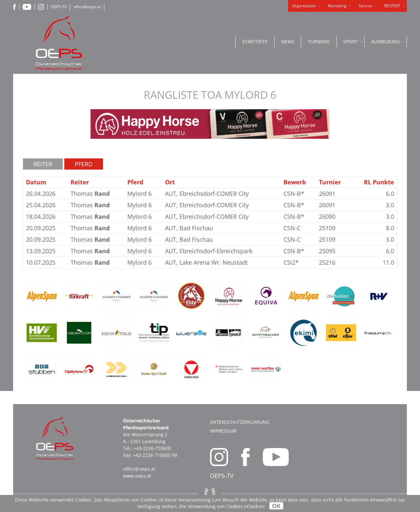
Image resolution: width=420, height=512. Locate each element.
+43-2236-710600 (152, 448)
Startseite (255, 41)
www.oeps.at (137, 476)
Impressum (223, 431)
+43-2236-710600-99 (155, 455)
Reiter (43, 164)
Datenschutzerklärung (240, 422)
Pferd (84, 164)
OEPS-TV (59, 7)
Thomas (90, 194)
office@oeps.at (87, 7)
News (288, 41)
